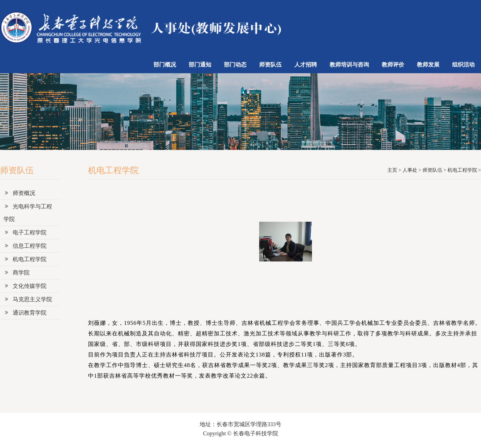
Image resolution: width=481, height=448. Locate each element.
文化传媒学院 (25, 286)
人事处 (410, 170)
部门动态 (235, 65)
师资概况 (19, 193)
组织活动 (463, 65)
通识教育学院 (25, 313)
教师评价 (393, 65)
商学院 (17, 273)
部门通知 (200, 65)
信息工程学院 (25, 246)
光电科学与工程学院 (28, 213)
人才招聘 (306, 65)
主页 (392, 170)
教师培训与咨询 (349, 65)
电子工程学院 (25, 232)
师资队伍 (270, 65)
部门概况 (165, 65)
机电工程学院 (25, 259)
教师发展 (428, 65)
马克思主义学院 (28, 299)
